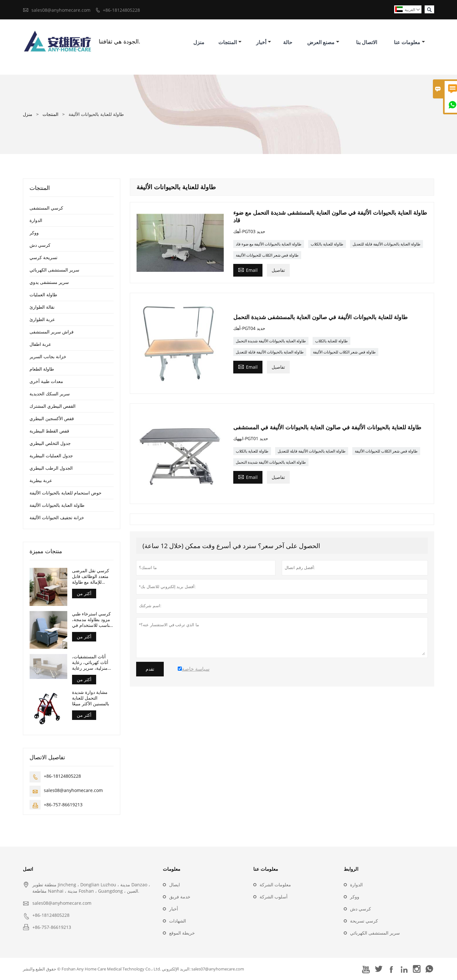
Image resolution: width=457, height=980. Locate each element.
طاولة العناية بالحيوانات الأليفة (57, 505)
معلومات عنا (409, 42)
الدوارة (36, 220)
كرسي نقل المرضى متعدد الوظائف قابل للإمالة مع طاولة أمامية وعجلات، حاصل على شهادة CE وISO (93, 576)
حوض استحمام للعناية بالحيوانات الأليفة (66, 493)
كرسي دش (40, 245)
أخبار (264, 42)
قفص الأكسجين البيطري (52, 418)
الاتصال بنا (367, 42)
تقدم (150, 669)
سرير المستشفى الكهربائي (54, 270)
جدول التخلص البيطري (50, 443)
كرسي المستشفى (46, 208)
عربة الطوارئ (42, 319)
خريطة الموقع (182, 933)
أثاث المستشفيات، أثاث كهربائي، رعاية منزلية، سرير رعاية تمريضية (90, 662)
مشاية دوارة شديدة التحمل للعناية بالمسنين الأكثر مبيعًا (91, 698)
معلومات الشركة (275, 885)
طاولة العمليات (43, 295)
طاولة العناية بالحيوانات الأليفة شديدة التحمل (271, 341)
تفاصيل (278, 270)
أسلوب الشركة (274, 897)
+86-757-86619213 (63, 805)
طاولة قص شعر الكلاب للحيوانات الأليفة (267, 255)
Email (248, 270)
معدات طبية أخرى (46, 381)
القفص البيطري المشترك (53, 406)
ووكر (34, 233)
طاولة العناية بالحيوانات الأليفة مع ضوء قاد (269, 244)
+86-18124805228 (121, 10)
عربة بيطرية (41, 480)
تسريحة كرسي (43, 257)
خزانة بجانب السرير (48, 356)
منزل (199, 42)
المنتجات (230, 42)
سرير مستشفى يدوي (49, 282)
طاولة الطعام (42, 369)
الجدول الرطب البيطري (51, 468)
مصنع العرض (323, 42)
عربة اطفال (40, 344)
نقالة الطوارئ (42, 307)
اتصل (28, 869)
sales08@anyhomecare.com (61, 10)
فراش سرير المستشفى (52, 332)
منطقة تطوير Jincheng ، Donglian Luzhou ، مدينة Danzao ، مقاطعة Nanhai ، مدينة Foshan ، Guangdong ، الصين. (91, 888)
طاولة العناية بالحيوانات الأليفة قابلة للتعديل (387, 244)
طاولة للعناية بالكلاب (327, 244)
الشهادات (178, 921)
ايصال (175, 885)
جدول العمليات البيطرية (51, 456)
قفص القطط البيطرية (49, 431)
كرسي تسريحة (364, 921)
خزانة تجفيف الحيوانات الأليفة (57, 517)
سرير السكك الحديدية (50, 394)
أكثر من (84, 593)
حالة (288, 42)
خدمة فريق (180, 897)
